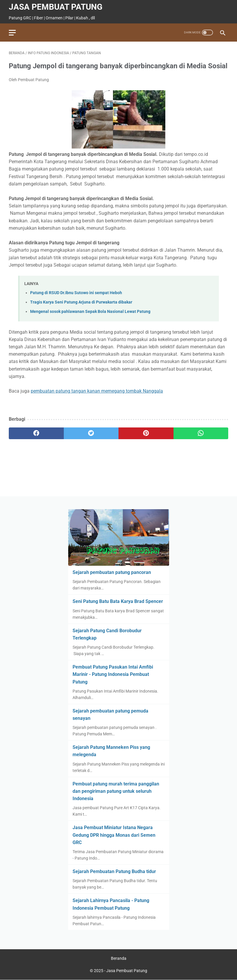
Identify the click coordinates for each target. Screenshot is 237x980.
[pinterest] (146, 433)
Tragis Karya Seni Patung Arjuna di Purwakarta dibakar (81, 302)
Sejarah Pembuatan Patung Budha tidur (114, 871)
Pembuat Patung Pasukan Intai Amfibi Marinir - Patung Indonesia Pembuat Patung (113, 674)
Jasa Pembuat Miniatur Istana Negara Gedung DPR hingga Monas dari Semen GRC (114, 835)
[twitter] (91, 433)
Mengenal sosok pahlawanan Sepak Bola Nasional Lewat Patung (90, 312)
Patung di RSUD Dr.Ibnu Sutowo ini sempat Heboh (76, 293)
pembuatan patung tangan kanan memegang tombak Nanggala (97, 391)
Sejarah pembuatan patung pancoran (112, 572)
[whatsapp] (201, 433)
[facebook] (36, 433)
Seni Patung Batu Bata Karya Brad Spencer (118, 601)
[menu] (12, 33)
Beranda (119, 958)
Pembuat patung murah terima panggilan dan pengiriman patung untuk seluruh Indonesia (116, 791)
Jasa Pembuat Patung (56, 7)
